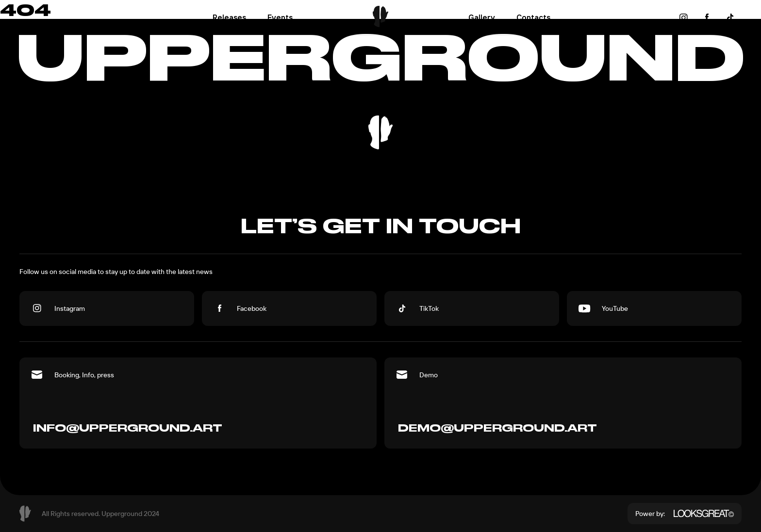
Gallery (482, 17)
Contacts (533, 17)
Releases (229, 17)
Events (280, 17)
